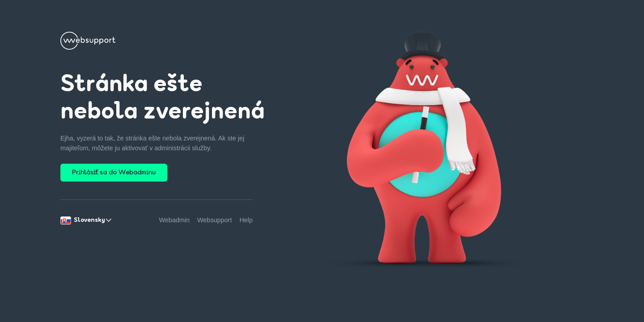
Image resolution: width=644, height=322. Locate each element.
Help (246, 220)
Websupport (214, 220)
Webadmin (175, 220)
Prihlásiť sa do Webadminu (114, 173)
